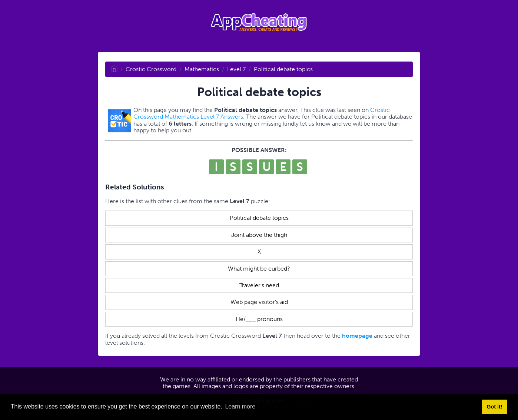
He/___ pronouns (259, 319)
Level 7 (236, 69)
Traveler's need (259, 285)
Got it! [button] (494, 407)
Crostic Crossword (151, 69)
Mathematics (202, 69)
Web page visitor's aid (259, 302)
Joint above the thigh (259, 235)
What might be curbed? (259, 269)
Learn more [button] (240, 406)
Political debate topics (283, 69)
